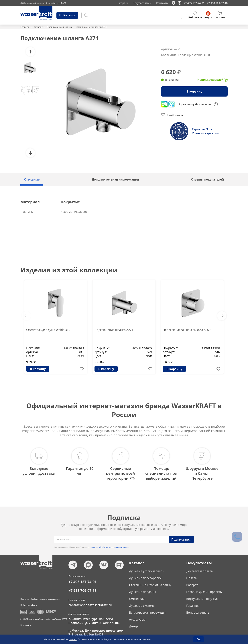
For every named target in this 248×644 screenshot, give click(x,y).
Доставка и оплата (199, 570)
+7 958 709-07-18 (217, 3)
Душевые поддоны (142, 591)
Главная (25, 27)
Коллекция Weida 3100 (194, 55)
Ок (199, 639)
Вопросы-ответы (198, 612)
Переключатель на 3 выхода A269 (187, 330)
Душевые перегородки (145, 577)
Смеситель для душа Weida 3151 (49, 330)
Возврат (192, 584)
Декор (133, 626)
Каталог (38, 27)
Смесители (137, 598)
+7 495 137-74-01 (194, 3)
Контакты (162, 3)
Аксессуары (137, 619)
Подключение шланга (59, 27)
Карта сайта (26, 624)
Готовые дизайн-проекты (204, 591)
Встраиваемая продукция (147, 612)
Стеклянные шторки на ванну (150, 584)
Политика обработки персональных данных (40, 598)
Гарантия (193, 605)
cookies (73, 639)
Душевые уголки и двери (147, 570)
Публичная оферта (29, 604)
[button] (30, 52)
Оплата (191, 577)
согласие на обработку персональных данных (108, 546)
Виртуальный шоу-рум (202, 598)
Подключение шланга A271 (114, 330)
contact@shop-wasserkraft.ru (90, 604)
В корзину (194, 91)
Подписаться (181, 539)
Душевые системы (142, 605)
